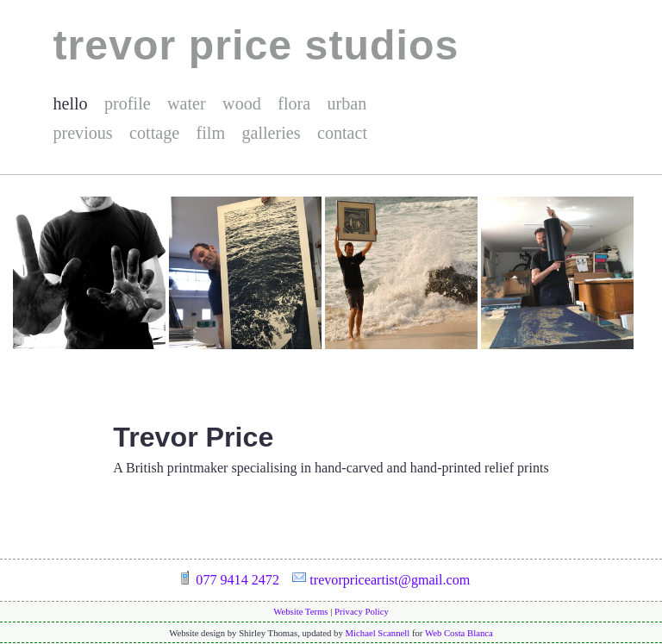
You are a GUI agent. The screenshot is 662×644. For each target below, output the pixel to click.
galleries (271, 133)
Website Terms (300, 611)
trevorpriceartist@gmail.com (390, 580)
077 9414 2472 (237, 580)
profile (128, 103)
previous (82, 133)
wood (242, 103)
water (187, 103)
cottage (154, 133)
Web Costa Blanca (459, 633)
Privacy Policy (362, 611)
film (211, 133)
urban (347, 103)
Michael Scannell (378, 633)
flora (294, 103)
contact (342, 133)
